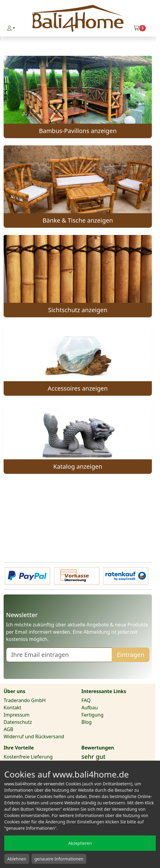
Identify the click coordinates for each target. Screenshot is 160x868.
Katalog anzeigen (78, 466)
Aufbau (90, 708)
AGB (8, 729)
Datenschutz (18, 722)
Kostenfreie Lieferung (28, 757)
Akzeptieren (80, 843)
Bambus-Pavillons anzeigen (78, 131)
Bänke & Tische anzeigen (78, 220)
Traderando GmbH (25, 700)
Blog (87, 722)
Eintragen (131, 655)
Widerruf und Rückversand (34, 737)
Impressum (17, 715)
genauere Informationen (59, 859)
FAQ (86, 700)
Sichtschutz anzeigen (78, 310)
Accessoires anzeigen (78, 388)
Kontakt (13, 708)
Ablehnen (17, 859)
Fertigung (93, 715)
